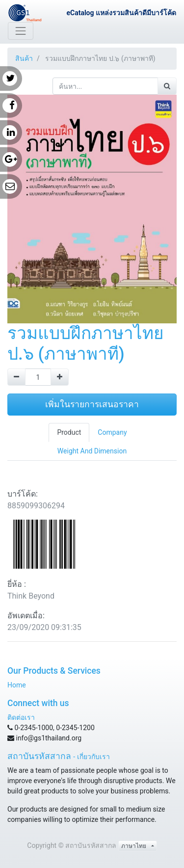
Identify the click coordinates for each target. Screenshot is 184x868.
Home (17, 685)
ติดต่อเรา (21, 717)
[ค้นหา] (167, 86)
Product (69, 432)
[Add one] (60, 377)
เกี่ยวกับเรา (93, 757)
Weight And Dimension (92, 451)
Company (112, 432)
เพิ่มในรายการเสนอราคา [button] (92, 404)
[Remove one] (16, 377)
